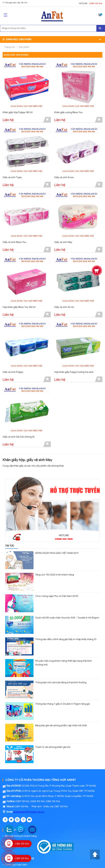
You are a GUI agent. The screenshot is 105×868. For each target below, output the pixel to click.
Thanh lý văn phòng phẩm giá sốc (53, 745)
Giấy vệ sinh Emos (64, 178)
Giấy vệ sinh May (63, 243)
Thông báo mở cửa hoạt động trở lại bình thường (61, 681)
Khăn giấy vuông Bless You (68, 112)
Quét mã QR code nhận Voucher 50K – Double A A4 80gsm (67, 618)
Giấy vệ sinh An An (64, 308)
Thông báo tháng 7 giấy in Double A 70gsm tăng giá (62, 702)
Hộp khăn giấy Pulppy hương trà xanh (74, 373)
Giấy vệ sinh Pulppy (13, 373)
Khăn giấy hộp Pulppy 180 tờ (18, 112)
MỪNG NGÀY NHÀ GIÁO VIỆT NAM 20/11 (57, 554)
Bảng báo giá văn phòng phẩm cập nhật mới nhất (61, 724)
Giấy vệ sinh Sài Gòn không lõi (19, 438)
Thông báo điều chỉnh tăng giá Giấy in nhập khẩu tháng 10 (66, 639)
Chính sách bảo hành (15, 862)
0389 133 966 (96, 3)
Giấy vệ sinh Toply (12, 178)
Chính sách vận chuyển (16, 839)
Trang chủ (10, 47)
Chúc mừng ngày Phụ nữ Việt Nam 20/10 (57, 596)
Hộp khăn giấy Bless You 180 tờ (19, 308)
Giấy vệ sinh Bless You (14, 243)
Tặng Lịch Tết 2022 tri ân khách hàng (55, 575)
